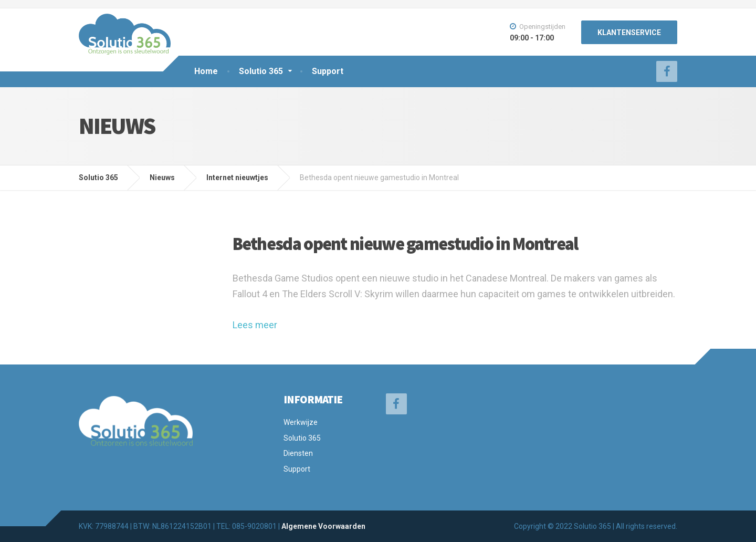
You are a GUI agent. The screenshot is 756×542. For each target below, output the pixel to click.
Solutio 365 (261, 71)
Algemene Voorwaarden (323, 526)
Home (206, 71)
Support (328, 71)
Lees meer (255, 325)
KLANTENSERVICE (629, 33)
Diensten (298, 453)
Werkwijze (301, 422)
